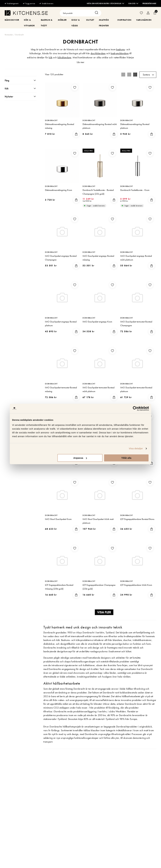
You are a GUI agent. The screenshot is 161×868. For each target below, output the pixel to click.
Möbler (62, 20)
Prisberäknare (149, 3)
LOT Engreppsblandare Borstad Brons (137, 519)
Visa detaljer (136, 448)
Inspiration (124, 20)
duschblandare (98, 53)
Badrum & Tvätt (47, 23)
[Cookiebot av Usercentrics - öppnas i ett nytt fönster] (135, 408)
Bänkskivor (12, 20)
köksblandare (64, 57)
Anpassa (80, 458)
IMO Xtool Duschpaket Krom (58, 519)
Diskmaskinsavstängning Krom (58, 190)
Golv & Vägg (76, 23)
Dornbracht (19, 35)
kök (51, 57)
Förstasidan (9, 35)
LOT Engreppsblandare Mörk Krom (136, 585)
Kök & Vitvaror (29, 23)
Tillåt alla (126, 458)
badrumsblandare (120, 53)
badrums (121, 49)
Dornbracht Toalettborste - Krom (135, 190)
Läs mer (80, 62)
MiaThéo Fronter (104, 23)
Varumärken (144, 20)
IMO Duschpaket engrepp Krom (97, 322)
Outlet (90, 20)
